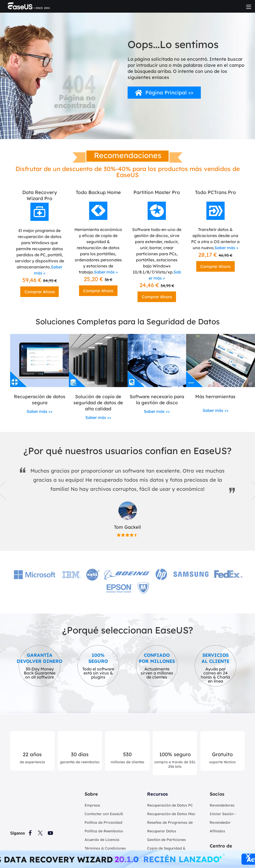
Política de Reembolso (104, 831)
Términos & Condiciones (105, 848)
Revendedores (222, 805)
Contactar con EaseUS (104, 814)
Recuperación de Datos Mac (171, 814)
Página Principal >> (169, 92)
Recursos (158, 794)
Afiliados (217, 831)
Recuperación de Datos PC (170, 805)
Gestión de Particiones (166, 840)
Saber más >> (40, 411)
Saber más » (106, 272)
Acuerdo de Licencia (102, 840)
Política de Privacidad (103, 822)
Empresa (92, 805)
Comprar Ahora (40, 292)
